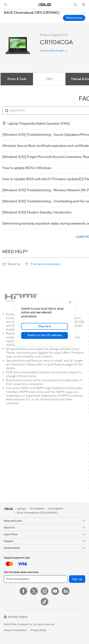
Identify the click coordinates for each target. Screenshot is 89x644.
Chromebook (55, 509)
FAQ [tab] (49, 79)
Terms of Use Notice (15, 630)
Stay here (45, 326)
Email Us (14, 264)
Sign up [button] (77, 579)
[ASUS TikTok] (44, 602)
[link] (45, 5)
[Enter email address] (36, 579)
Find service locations (45, 264)
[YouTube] (55, 591)
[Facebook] (23, 591)
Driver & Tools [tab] (17, 79)
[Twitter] (34, 591)
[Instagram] (44, 591)
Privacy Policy (39, 630)
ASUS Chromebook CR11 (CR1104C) (32, 13)
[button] (5, 5)
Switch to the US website (45, 335)
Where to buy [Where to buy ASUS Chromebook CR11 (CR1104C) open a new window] (74, 18)
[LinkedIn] (66, 591)
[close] (70, 302)
